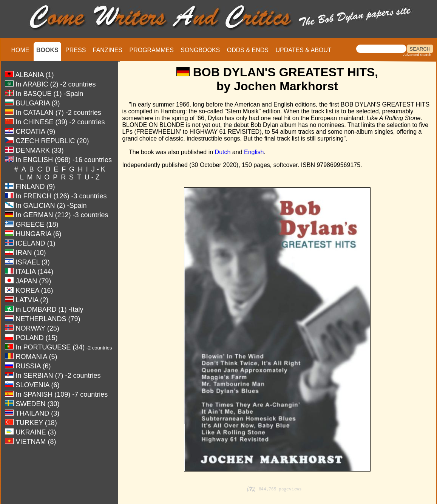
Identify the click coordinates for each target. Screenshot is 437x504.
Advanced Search (417, 55)
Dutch (223, 152)
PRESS (76, 50)
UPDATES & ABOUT (303, 50)
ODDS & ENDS (248, 50)
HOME (20, 50)
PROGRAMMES (151, 50)
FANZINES (108, 50)
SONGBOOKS (200, 50)
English (254, 152)
